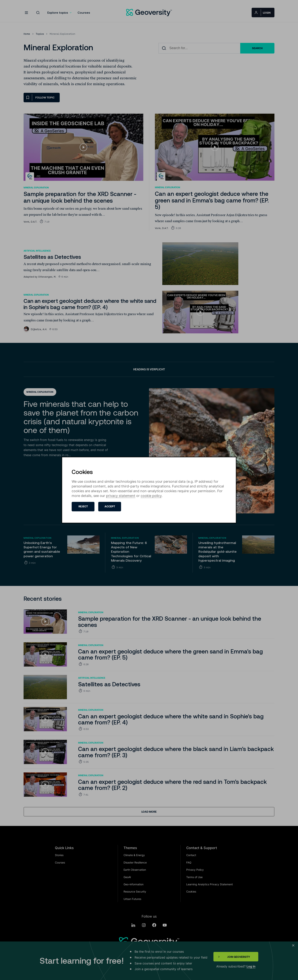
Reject (83, 506)
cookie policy (151, 496)
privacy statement (121, 496)
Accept (110, 506)
